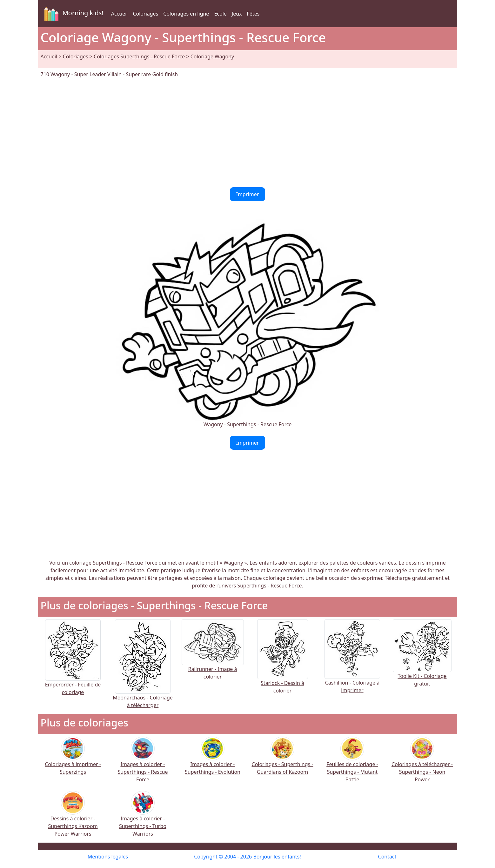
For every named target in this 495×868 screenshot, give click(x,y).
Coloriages (145, 14)
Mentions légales (108, 857)
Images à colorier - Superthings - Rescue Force (143, 764)
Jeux (237, 14)
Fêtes (253, 14)
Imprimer (248, 194)
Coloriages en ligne (186, 14)
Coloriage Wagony (212, 56)
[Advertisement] (248, 133)
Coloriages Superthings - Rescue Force (139, 56)
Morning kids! (73, 14)
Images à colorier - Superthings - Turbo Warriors (143, 818)
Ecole (220, 14)
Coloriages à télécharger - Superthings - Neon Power (422, 764)
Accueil (120, 14)
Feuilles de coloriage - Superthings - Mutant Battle (352, 764)
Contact (387, 857)
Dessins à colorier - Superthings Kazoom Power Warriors (73, 818)
